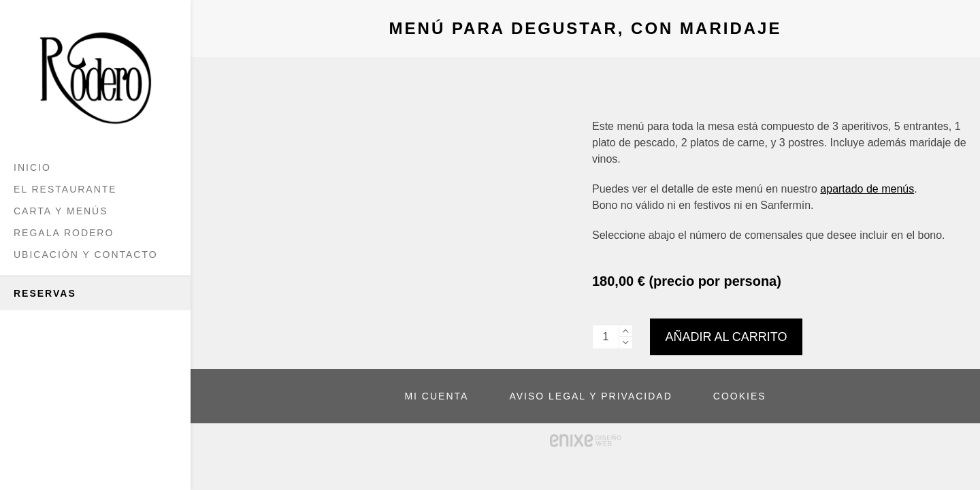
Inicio (32, 167)
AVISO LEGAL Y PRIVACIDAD (590, 396)
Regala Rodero (64, 233)
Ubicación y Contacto (86, 255)
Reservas (45, 293)
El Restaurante (65, 189)
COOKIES (740, 396)
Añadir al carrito (726, 337)
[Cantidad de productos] (606, 337)
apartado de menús (867, 189)
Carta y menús (61, 211)
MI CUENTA (436, 396)
